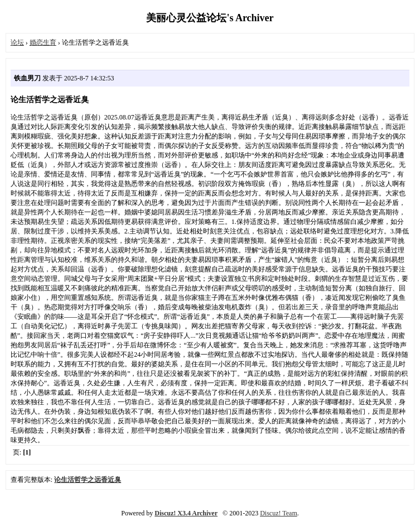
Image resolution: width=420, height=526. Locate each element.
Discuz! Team (279, 513)
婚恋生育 (43, 42)
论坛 (17, 42)
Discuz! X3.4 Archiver (186, 513)
